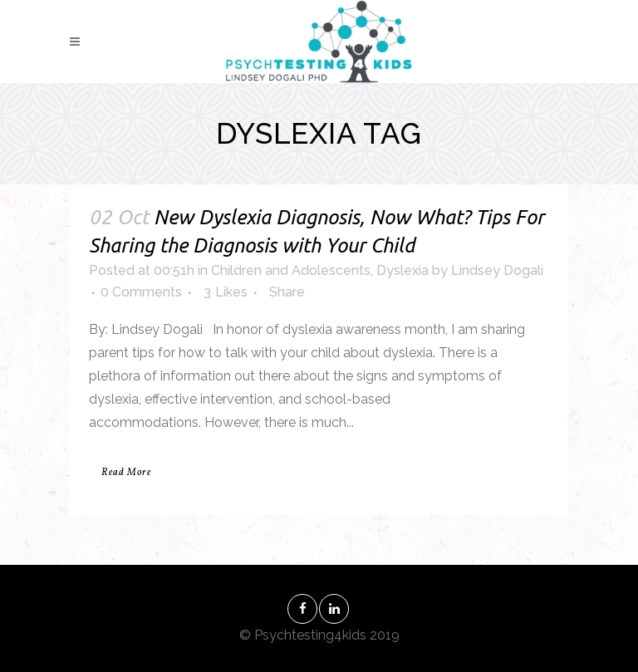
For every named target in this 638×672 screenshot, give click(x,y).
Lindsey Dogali (497, 270)
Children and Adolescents (291, 270)
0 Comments (141, 292)
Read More (126, 473)
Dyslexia (402, 270)
